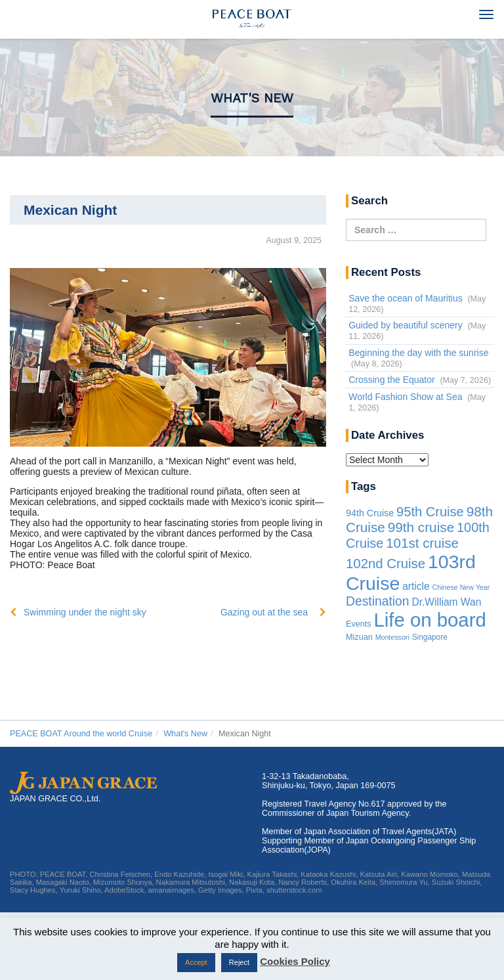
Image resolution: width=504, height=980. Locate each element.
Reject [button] (239, 962)
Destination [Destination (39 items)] (378, 601)
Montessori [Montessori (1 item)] (392, 637)
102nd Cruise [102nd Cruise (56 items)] (386, 564)
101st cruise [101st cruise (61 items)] (422, 543)
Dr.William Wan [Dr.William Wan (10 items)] (446, 602)
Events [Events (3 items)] (359, 624)
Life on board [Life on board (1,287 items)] (430, 620)
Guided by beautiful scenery (406, 325)
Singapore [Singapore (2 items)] (430, 637)
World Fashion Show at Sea (405, 397)
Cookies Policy (295, 961)
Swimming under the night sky (85, 612)
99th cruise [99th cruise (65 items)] (421, 527)
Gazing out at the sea (264, 612)
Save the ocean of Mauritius (406, 298)
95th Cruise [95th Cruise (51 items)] (430, 512)
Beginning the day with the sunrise (418, 353)
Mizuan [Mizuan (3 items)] (359, 637)
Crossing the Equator (392, 380)
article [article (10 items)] (416, 586)
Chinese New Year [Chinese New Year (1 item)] (461, 587)
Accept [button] (196, 962)
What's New (252, 98)
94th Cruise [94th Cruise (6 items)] (370, 513)
